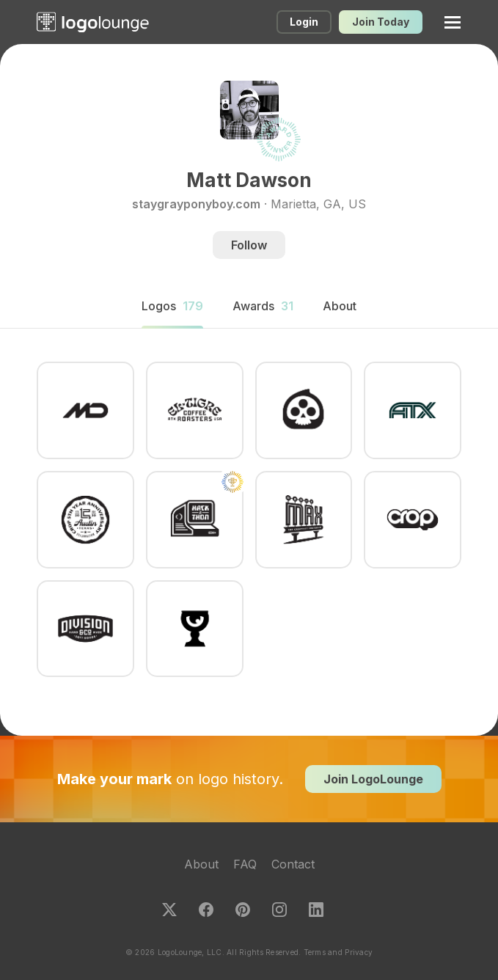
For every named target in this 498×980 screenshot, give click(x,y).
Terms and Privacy (338, 952)
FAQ (245, 864)
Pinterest (243, 910)
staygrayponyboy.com (196, 204)
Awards (263, 306)
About (201, 864)
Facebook (206, 910)
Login (304, 22)
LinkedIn (316, 910)
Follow (249, 245)
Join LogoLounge (373, 779)
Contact (293, 864)
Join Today (381, 22)
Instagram (279, 910)
